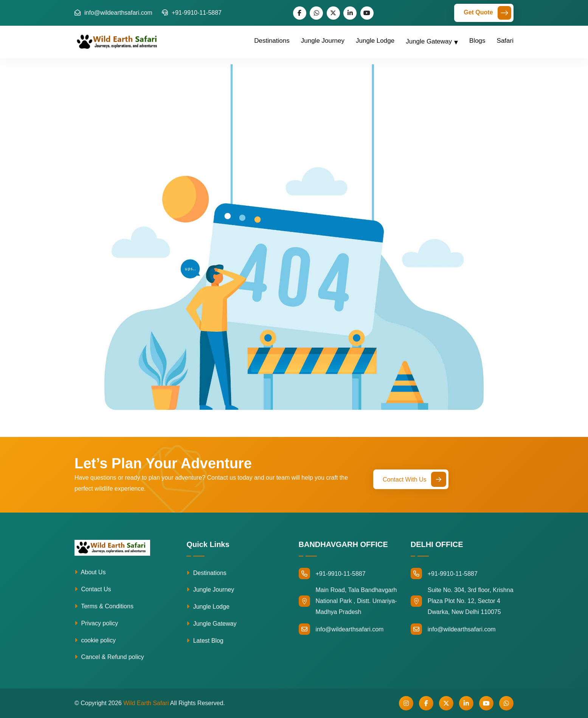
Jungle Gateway (429, 41)
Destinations (272, 41)
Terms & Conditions (104, 606)
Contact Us (93, 589)
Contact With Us (414, 479)
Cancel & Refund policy (109, 657)
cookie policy (95, 640)
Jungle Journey (323, 41)
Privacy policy (96, 623)
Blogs (477, 41)
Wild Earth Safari (146, 703)
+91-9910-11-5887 (192, 13)
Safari (505, 41)
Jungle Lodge (375, 41)
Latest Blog (205, 641)
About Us (90, 572)
